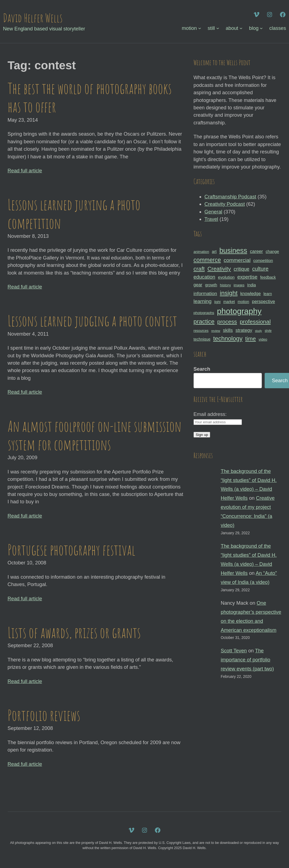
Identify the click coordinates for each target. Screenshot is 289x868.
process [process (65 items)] (227, 322)
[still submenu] (218, 28)
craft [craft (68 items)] (199, 269)
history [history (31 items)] (225, 285)
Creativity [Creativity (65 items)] (219, 269)
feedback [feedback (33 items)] (268, 277)
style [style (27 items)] (268, 331)
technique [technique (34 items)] (202, 339)
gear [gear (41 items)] (198, 285)
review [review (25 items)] (216, 331)
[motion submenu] (200, 28)
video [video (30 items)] (263, 339)
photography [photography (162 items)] (239, 311)
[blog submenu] (261, 28)
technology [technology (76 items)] (228, 339)
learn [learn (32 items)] (268, 294)
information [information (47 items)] (205, 293)
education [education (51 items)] (204, 277)
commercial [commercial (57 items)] (237, 260)
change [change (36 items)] (272, 251)
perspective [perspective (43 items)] (263, 301)
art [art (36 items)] (214, 251)
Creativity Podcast (225, 204)
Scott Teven (234, 651)
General (213, 212)
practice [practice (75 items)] (204, 322)
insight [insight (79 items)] (229, 293)
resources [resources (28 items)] (201, 331)
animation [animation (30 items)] (201, 252)
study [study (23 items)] (258, 331)
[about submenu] (241, 28)
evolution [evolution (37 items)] (226, 277)
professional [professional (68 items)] (255, 322)
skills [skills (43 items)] (228, 330)
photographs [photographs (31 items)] (204, 313)
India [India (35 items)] (252, 285)
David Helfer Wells (33, 18)
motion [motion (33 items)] (243, 302)
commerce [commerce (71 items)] (207, 260)
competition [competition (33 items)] (263, 261)
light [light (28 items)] (217, 302)
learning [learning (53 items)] (203, 301)
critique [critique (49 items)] (242, 269)
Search (202, 369)
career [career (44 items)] (256, 251)
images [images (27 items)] (239, 285)
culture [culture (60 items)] (260, 269)
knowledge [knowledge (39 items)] (251, 294)
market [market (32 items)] (229, 302)
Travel (211, 219)
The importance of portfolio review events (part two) (247, 660)
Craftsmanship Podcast (230, 197)
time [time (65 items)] (251, 339)
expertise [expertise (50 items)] (247, 277)
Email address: (210, 414)
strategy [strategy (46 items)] (244, 330)
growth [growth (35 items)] (211, 285)
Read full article (25, 171)
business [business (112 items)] (233, 250)
